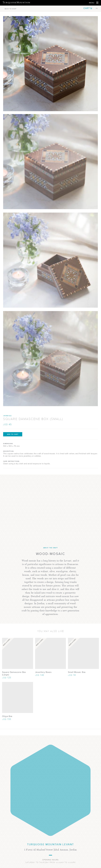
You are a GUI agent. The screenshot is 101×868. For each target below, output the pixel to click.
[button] (91, 8)
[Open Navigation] (94, 3)
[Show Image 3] (50, 359)
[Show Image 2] (50, 260)
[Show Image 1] (50, 162)
